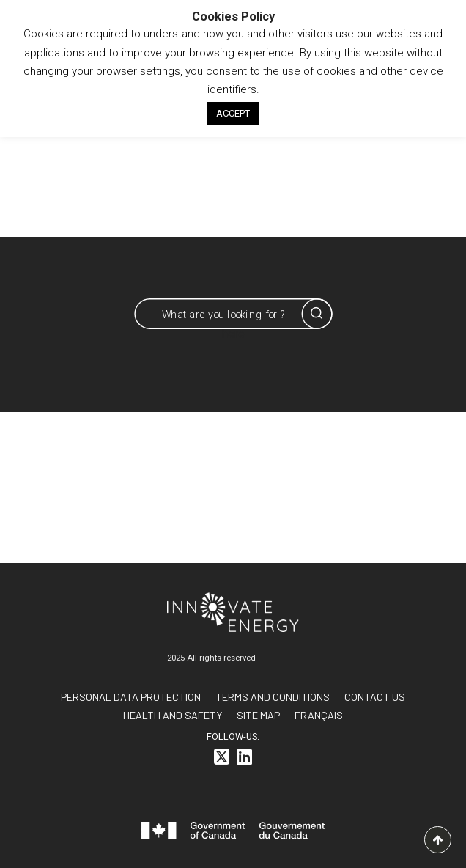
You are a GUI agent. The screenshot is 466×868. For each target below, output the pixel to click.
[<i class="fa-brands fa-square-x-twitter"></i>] (222, 759)
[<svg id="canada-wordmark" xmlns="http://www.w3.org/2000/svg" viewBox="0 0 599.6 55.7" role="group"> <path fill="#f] (233, 833)
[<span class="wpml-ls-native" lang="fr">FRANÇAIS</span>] (319, 715)
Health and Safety (173, 715)
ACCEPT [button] (233, 113)
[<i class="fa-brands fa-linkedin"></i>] (244, 759)
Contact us (375, 697)
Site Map (258, 715)
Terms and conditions (273, 697)
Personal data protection (131, 697)
